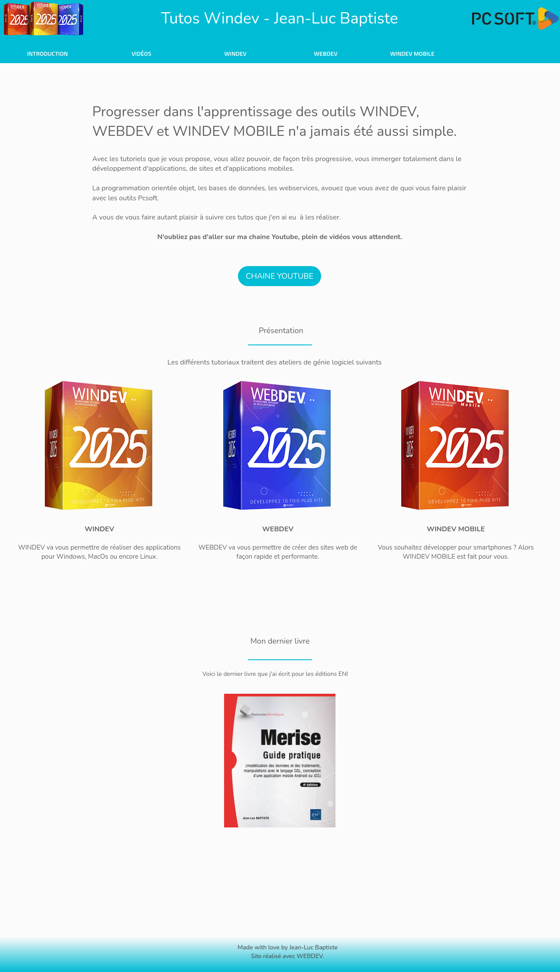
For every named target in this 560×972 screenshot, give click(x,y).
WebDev (325, 53)
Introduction (47, 53)
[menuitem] (47, 53)
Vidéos (141, 53)
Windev (235, 53)
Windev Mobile (412, 53)
